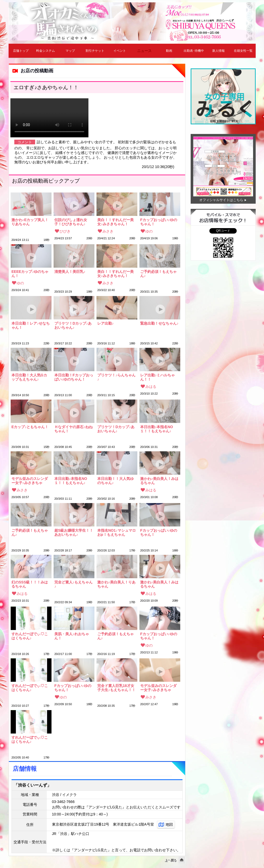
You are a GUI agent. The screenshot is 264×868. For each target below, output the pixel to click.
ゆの (149, 231)
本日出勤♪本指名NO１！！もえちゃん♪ (157, 429)
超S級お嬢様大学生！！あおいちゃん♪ (74, 532)
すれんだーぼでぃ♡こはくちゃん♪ (30, 636)
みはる (151, 387)
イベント (120, 51)
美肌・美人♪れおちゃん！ (72, 636)
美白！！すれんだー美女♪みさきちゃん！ (115, 222)
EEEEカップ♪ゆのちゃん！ (30, 274)
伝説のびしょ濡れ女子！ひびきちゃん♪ (71, 222)
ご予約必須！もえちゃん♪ (158, 274)
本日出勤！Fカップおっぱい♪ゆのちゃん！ (74, 377)
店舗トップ (21, 51)
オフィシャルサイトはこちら (221, 200)
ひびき (65, 231)
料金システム (46, 51)
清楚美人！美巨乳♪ (70, 272)
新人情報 (218, 51)
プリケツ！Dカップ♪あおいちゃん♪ (73, 325)
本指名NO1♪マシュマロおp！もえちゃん (117, 532)
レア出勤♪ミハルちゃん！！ (157, 377)
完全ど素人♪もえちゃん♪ (73, 584)
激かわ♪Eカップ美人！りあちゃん (30, 222)
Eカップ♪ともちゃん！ (30, 427)
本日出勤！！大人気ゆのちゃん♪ (115, 481)
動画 (169, 51)
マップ (70, 51)
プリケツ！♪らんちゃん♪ (116, 377)
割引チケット (95, 51)
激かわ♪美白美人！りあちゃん (116, 584)
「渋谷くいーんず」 (33, 785)
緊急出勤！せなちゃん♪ (159, 323)
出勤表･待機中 (194, 51)
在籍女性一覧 (243, 51)
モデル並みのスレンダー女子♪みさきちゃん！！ (30, 481)
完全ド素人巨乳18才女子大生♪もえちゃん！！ (116, 688)
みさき (108, 231)
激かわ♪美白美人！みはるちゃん (159, 481)
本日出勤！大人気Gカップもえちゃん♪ (29, 377)
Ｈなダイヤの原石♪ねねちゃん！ (73, 429)
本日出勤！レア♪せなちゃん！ (31, 325)
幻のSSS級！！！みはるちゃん (30, 584)
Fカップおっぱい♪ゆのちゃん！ (159, 222)
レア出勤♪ (105, 323)
